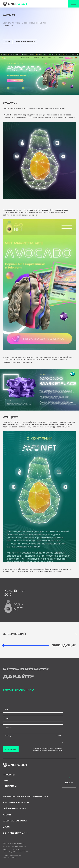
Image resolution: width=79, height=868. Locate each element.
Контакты (10, 786)
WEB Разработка (26, 42)
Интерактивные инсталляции (25, 797)
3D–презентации (15, 833)
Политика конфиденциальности (14, 843)
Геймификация (14, 809)
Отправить (11, 749)
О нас (7, 781)
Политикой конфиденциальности (51, 750)
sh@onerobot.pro (18, 690)
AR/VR (7, 815)
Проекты (9, 775)
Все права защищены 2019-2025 (14, 846)
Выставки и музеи (17, 803)
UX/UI (8, 42)
